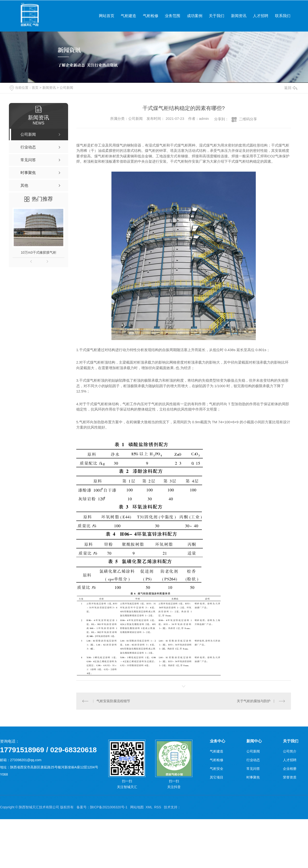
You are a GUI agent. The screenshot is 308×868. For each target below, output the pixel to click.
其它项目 (217, 777)
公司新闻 (66, 88)
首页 (35, 88)
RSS (158, 807)
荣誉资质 (290, 777)
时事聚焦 (253, 777)
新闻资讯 (239, 16)
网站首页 (107, 16)
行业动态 (253, 760)
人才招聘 (261, 16)
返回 (291, 88)
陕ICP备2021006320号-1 (109, 807)
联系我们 (283, 16)
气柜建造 (128, 16)
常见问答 (253, 769)
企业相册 (290, 769)
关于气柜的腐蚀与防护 (254, 701)
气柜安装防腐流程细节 (113, 701)
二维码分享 (248, 119)
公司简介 (290, 751)
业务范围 (173, 16)
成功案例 (195, 16)
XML (149, 807)
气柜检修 (151, 16)
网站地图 (137, 807)
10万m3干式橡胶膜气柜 (39, 252)
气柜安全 (217, 769)
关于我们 (217, 16)
